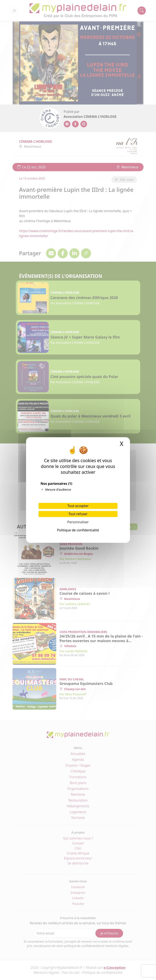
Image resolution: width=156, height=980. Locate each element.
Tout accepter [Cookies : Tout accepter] (78, 506)
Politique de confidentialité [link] (78, 530)
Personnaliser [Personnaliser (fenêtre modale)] (78, 522)
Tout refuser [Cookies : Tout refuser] (78, 514)
